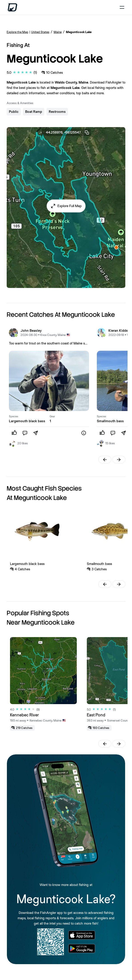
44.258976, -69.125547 (68, 132)
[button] (66, 206)
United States (40, 32)
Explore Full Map (70, 206)
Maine (58, 32)
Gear (52, 416)
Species (14, 416)
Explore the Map (17, 32)
